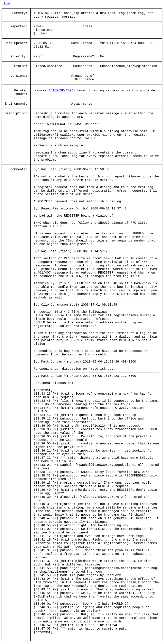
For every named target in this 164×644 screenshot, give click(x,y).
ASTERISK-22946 (62, 91)
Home (6, 3)
